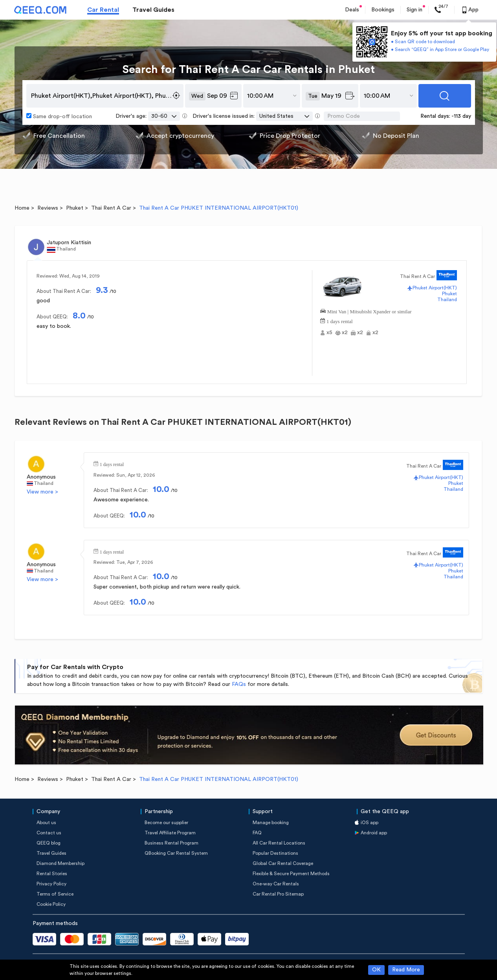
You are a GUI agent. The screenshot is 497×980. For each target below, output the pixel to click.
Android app (374, 833)
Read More (406, 970)
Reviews (48, 208)
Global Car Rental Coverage (283, 863)
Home (22, 208)
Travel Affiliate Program (170, 833)
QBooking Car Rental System (176, 853)
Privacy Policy (51, 884)
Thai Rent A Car (111, 208)
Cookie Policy (51, 904)
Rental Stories (52, 874)
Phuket (75, 208)
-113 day (461, 116)
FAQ (257, 833)
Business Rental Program (171, 843)
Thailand (447, 300)
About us (46, 823)
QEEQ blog (49, 843)
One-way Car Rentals (276, 884)
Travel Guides (153, 10)
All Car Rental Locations (279, 843)
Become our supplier (166, 823)
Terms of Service (55, 894)
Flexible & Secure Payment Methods (291, 874)
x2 (345, 333)
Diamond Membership (61, 863)
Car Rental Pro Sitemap (278, 894)
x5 (329, 333)
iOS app (370, 823)
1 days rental (339, 321)
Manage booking (271, 823)
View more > (42, 492)
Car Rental (103, 10)
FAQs (239, 684)
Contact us (49, 833)
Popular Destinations (275, 853)
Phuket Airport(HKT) (435, 288)
